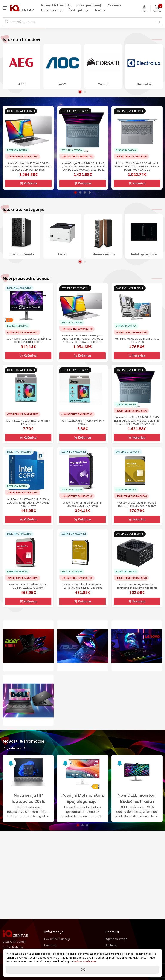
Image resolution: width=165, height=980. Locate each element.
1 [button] (80, 134)
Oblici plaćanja (52, 10)
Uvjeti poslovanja (90, 5)
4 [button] (90, 235)
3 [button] (85, 235)
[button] (6, 8)
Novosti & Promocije (56, 5)
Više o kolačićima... (86, 961)
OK (83, 969)
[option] (82, 50)
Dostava (114, 5)
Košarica (28, 226)
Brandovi (50, 945)
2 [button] (85, 134)
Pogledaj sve (14, 791)
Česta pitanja (79, 10)
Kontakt (101, 10)
